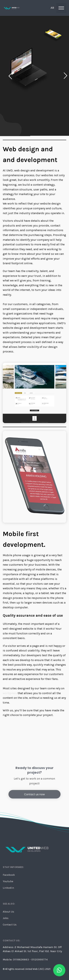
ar (52, 8)
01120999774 (39, 959)
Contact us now (34, 819)
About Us (8, 912)
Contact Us (10, 925)
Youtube (8, 881)
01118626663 (21, 959)
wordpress (10, 693)
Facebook (9, 875)
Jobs (6, 918)
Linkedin (8, 888)
